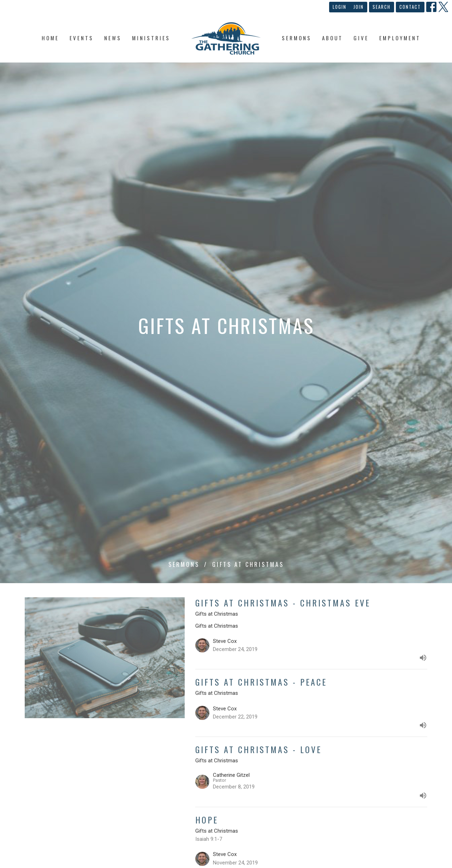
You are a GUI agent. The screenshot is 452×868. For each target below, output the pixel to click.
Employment (400, 38)
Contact (410, 7)
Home (50, 38)
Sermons (297, 38)
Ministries (151, 38)
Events (82, 38)
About (332, 38)
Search (382, 7)
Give (361, 38)
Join (359, 7)
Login (340, 7)
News (113, 38)
